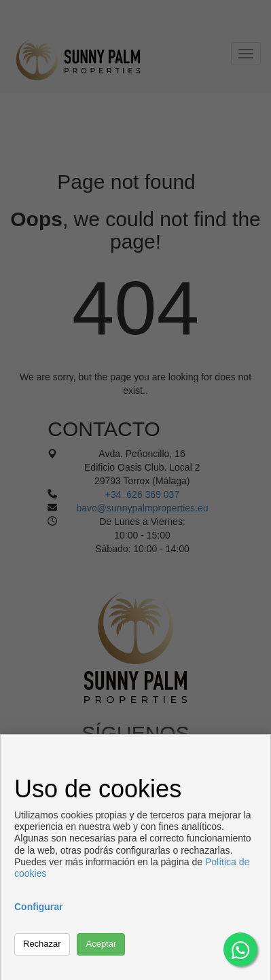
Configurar (39, 907)
